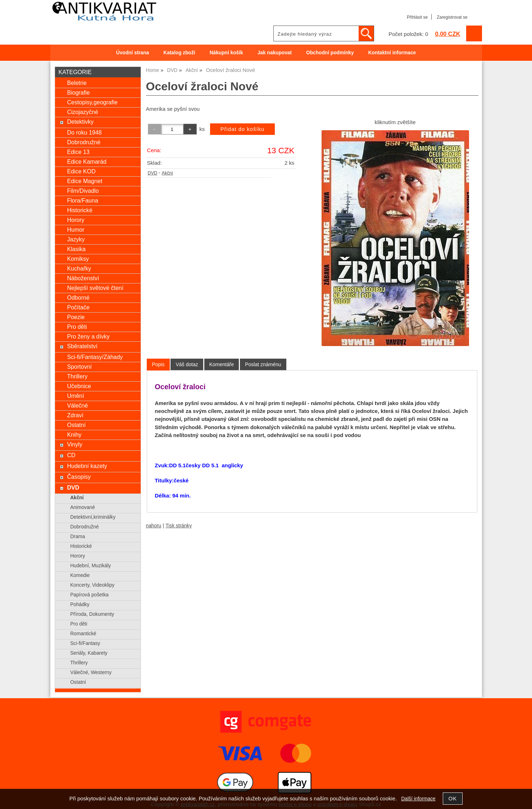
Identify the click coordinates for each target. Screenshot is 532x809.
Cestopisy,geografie (92, 102)
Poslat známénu (263, 364)
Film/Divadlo (83, 191)
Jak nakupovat (275, 53)
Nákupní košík (226, 53)
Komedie (80, 575)
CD (71, 455)
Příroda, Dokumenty (92, 614)
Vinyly (74, 444)
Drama (78, 537)
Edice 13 (78, 152)
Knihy (74, 435)
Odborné (78, 297)
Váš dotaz (187, 364)
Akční (167, 173)
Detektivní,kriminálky (93, 517)
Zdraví (75, 415)
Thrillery (77, 376)
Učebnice (79, 386)
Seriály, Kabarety (89, 653)
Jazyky (76, 239)
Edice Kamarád (87, 162)
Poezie (76, 317)
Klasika (76, 249)
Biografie (78, 92)
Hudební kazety (87, 466)
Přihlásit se (417, 17)
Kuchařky (79, 268)
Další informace (418, 799)
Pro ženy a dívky (88, 336)
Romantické (83, 634)
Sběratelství (82, 346)
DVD (153, 173)
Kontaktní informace (392, 53)
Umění (75, 396)
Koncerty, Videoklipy (92, 585)
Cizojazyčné (82, 112)
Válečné (77, 405)
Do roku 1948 (84, 132)
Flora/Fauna (82, 200)
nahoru (154, 526)
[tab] (158, 365)
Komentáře (222, 364)
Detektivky (80, 122)
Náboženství (83, 278)
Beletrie (77, 83)
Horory (76, 220)
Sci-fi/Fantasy (85, 643)
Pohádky (80, 605)
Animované (83, 507)
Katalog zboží (179, 53)
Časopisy (79, 477)
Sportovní (79, 367)
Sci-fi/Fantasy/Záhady (95, 357)
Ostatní (76, 425)
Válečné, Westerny (91, 672)
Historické (79, 210)
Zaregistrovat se (452, 17)
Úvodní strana (133, 53)
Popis (158, 364)
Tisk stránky (179, 526)
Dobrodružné (84, 142)
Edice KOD (81, 171)
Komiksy (78, 259)
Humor (76, 229)
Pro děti (77, 327)
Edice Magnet (85, 181)
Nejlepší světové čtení (95, 288)
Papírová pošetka (89, 595)
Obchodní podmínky (330, 53)
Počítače (78, 307)
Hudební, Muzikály (90, 566)
